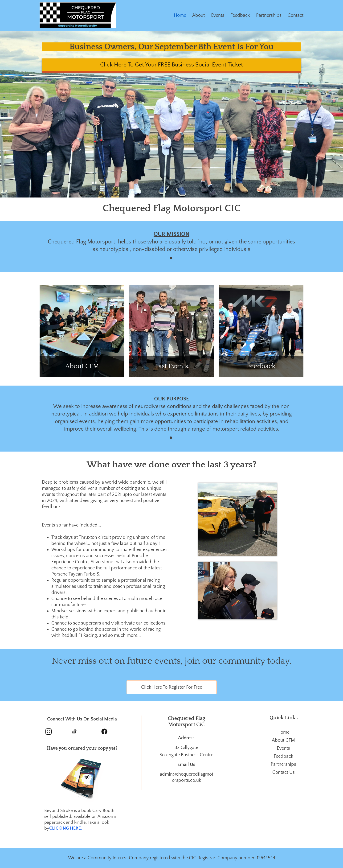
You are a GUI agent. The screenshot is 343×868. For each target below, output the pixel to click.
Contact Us (284, 772)
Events (218, 15)
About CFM (283, 740)
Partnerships (269, 15)
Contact (296, 15)
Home (180, 15)
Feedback (240, 15)
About (198, 15)
